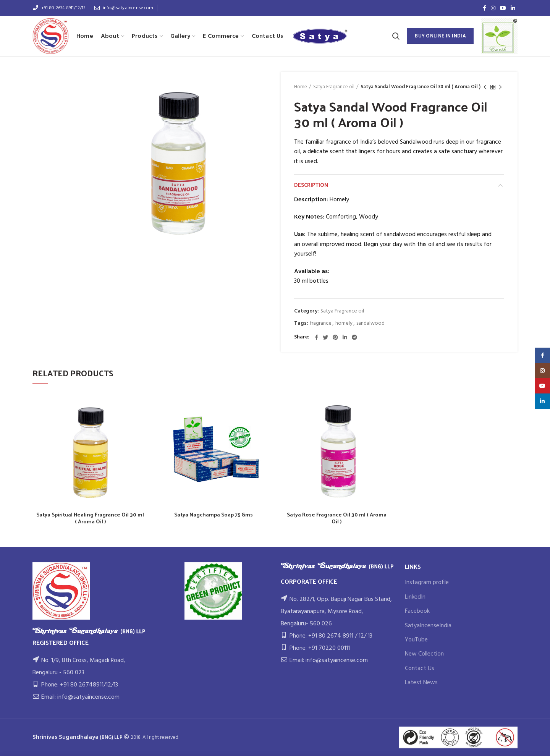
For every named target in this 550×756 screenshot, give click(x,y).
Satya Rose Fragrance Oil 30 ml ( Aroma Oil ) (337, 518)
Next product (500, 87)
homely (344, 324)
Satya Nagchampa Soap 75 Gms (214, 515)
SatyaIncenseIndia (428, 626)
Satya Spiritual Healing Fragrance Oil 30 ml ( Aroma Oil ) (90, 518)
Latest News (421, 683)
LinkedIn (415, 597)
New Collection (424, 654)
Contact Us (420, 669)
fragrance (321, 324)
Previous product (485, 87)
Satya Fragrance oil (334, 87)
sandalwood (370, 324)
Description (311, 185)
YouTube (416, 640)
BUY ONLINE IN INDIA (440, 36)
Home (301, 87)
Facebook (417, 611)
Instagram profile (427, 583)
